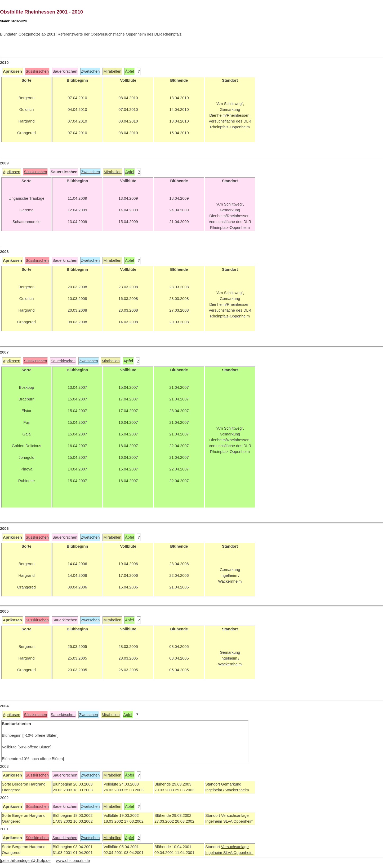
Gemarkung (231, 784)
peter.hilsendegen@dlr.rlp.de (26, 861)
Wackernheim (237, 790)
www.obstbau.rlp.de (73, 861)
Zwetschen (90, 71)
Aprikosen (12, 172)
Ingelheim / (215, 790)
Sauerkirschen (65, 71)
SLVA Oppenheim (238, 821)
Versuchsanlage (235, 815)
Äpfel (129, 71)
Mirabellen (112, 71)
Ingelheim (214, 821)
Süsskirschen (37, 71)
